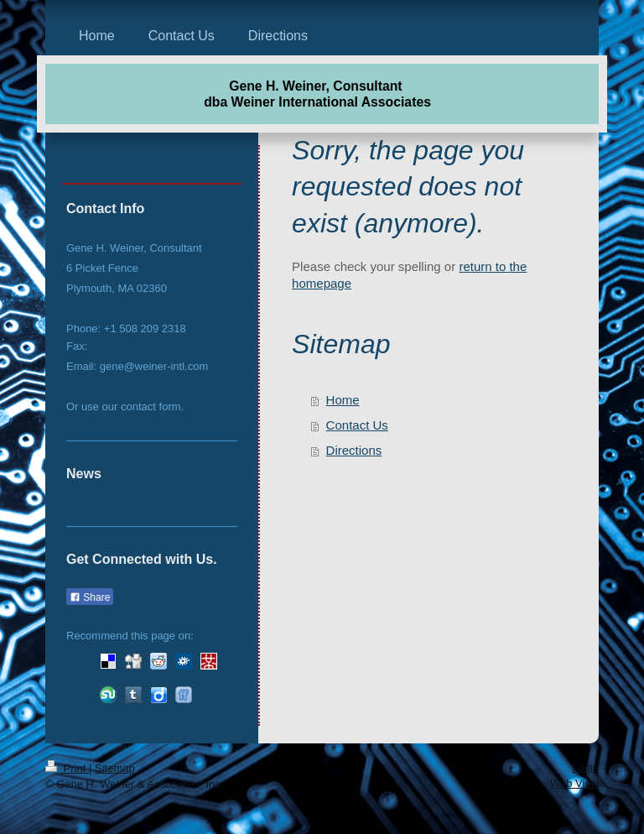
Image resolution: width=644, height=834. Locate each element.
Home (343, 400)
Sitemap (115, 768)
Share (90, 597)
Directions (354, 450)
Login (585, 767)
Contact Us (357, 425)
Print (67, 768)
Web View (574, 783)
